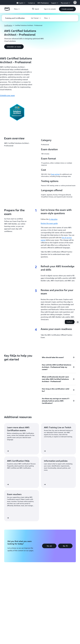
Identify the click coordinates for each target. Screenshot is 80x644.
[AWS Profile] (75, 3)
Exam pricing (55, 174)
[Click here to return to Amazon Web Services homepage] (7, 10)
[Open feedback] (78, 322)
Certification (8, 25)
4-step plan (53, 219)
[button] (67, 9)
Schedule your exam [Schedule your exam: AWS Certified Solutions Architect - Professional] (7, 95)
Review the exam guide (49, 223)
